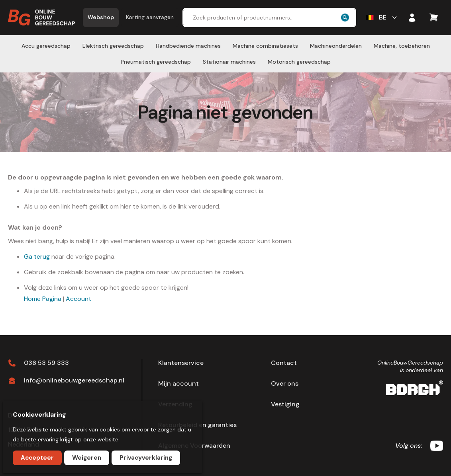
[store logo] (41, 18)
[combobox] (269, 18)
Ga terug (37, 257)
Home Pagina (43, 299)
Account (78, 299)
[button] (382, 18)
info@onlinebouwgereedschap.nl (74, 380)
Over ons (285, 384)
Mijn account (178, 384)
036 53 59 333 (46, 363)
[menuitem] (46, 46)
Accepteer (37, 458)
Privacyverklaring (146, 458)
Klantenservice (181, 363)
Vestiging (285, 404)
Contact (284, 363)
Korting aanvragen (150, 17)
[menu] (225, 54)
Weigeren (87, 458)
